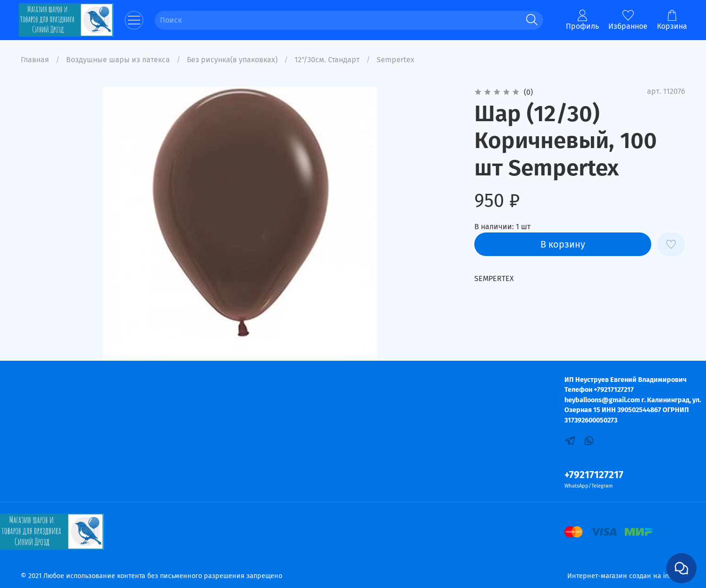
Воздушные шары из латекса (118, 60)
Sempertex (395, 60)
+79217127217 (594, 475)
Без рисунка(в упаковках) (232, 60)
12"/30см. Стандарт (327, 60)
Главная (35, 60)
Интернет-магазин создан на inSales (626, 576)
